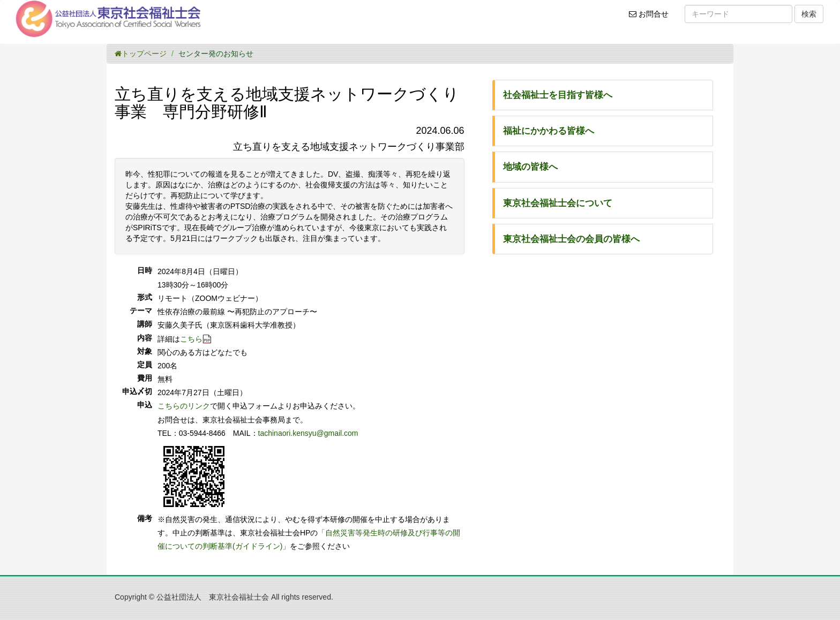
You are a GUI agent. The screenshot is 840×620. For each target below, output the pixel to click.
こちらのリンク (184, 406)
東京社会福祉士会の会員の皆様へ (571, 239)
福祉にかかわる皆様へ (549, 131)
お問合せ (652, 18)
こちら (191, 339)
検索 (809, 14)
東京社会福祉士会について (558, 203)
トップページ (141, 54)
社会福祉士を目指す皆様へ (558, 95)
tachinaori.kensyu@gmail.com (308, 433)
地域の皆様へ (530, 167)
